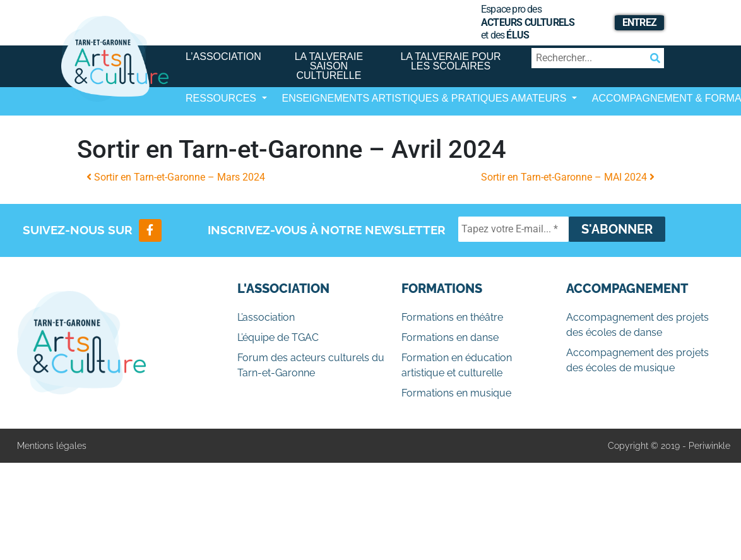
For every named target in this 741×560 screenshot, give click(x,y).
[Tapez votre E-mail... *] (513, 229)
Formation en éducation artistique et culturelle (457, 365)
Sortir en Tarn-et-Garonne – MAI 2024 (568, 177)
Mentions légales (52, 446)
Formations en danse (450, 337)
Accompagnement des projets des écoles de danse (637, 325)
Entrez (639, 22)
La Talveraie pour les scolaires (450, 61)
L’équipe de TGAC (278, 337)
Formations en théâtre (452, 317)
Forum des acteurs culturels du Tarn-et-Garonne (311, 365)
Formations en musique (456, 393)
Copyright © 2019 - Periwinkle (669, 446)
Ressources (222, 98)
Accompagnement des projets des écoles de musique (637, 360)
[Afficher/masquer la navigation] (196, 133)
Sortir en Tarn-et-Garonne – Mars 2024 (176, 177)
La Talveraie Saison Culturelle (329, 66)
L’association (223, 57)
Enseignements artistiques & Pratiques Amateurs (426, 98)
